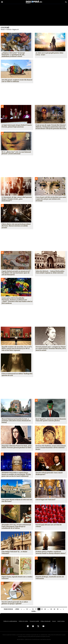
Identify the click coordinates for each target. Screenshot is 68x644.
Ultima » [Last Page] (34, 611)
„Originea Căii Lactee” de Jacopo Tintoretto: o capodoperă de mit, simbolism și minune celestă (13, 55)
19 (42, 609)
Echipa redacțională (45, 621)
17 (36, 609)
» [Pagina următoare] (63, 609)
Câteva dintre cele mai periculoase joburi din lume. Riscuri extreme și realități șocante (16, 226)
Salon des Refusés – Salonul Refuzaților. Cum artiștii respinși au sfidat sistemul (50, 272)
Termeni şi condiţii (34, 621)
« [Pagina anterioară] (21, 609)
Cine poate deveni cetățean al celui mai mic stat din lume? (17, 500)
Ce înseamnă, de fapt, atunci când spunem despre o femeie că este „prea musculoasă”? (17, 199)
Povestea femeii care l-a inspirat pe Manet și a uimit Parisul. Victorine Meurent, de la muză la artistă (51, 348)
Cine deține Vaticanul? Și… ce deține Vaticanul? (14, 552)
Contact (53, 621)
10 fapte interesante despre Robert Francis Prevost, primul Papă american (17, 126)
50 (58, 609)
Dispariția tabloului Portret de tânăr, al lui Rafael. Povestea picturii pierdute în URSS (16, 447)
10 (27, 609)
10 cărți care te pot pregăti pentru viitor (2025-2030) (49, 54)
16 (33, 609)
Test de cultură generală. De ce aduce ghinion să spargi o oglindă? (15, 603)
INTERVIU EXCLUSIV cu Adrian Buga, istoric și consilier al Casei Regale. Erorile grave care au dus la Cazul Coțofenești (16, 474)
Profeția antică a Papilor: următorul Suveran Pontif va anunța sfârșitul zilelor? (51, 552)
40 (54, 609)
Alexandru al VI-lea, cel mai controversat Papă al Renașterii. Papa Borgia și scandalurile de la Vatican (16, 526)
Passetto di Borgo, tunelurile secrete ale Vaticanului (50, 578)
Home (3, 29)
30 (51, 609)
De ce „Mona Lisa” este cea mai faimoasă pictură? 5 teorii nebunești (16, 153)
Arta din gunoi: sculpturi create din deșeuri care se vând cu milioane (17, 81)
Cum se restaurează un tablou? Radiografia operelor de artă (17, 374)
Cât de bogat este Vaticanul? (45, 500)
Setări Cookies (60, 621)
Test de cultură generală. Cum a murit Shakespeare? (49, 474)
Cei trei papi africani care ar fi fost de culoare (49, 526)
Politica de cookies (24, 621)
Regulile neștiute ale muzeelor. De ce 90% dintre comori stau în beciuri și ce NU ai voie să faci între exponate (17, 348)
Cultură (8, 29)
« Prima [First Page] (17, 609)
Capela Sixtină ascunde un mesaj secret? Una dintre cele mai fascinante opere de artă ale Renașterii (16, 273)
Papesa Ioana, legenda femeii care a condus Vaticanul (17, 578)
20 (45, 609)
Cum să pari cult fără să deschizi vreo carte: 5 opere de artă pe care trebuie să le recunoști (51, 199)
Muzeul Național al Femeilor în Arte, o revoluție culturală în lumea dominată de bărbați (16, 421)
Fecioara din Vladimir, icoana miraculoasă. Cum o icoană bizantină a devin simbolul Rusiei (51, 447)
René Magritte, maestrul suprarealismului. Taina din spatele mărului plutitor (51, 420)
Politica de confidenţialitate (11, 621)
